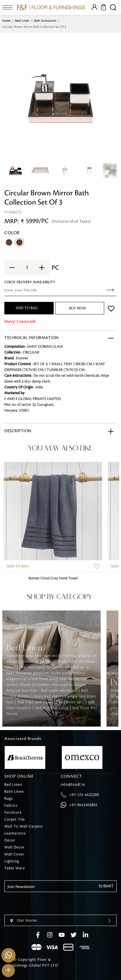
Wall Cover (14, 854)
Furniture (13, 813)
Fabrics (11, 806)
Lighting (12, 861)
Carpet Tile (15, 819)
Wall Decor (15, 847)
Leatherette (15, 833)
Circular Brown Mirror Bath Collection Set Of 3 (34, 27)
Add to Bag (18, 566)
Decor (10, 840)
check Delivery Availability (30, 282)
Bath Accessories (45, 21)
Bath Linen (22, 21)
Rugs (9, 799)
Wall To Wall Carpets (24, 826)
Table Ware (15, 868)
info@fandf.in (73, 785)
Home (6, 21)
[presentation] (48, 903)
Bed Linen (13, 785)
